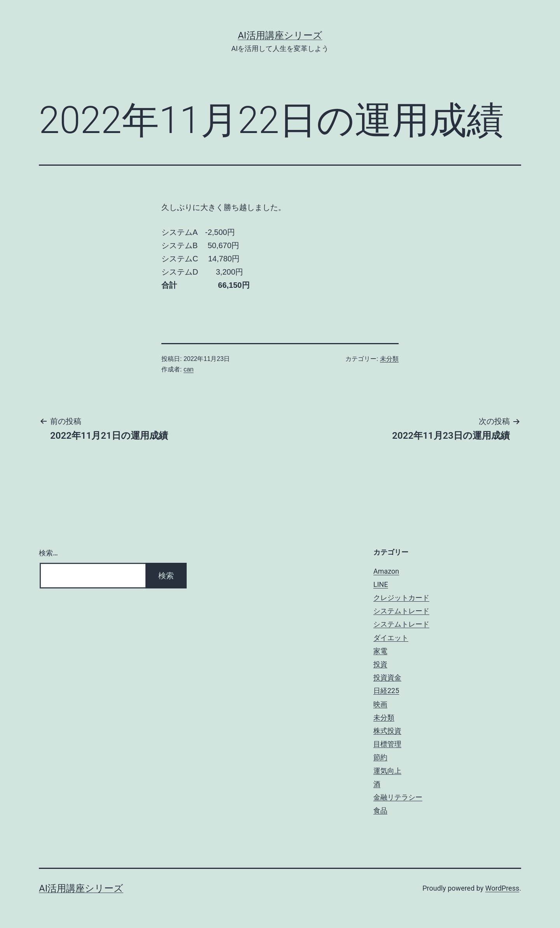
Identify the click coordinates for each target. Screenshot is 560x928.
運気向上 (387, 771)
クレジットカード (401, 598)
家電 (380, 651)
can (189, 369)
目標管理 (387, 744)
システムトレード (401, 611)
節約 (380, 757)
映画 (380, 704)
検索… (48, 553)
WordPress (502, 888)
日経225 (386, 691)
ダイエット (391, 638)
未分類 (389, 359)
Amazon (386, 571)
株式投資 (387, 731)
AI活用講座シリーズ (280, 35)
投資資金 (387, 677)
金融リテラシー (398, 797)
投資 (380, 664)
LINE (381, 584)
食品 (380, 810)
